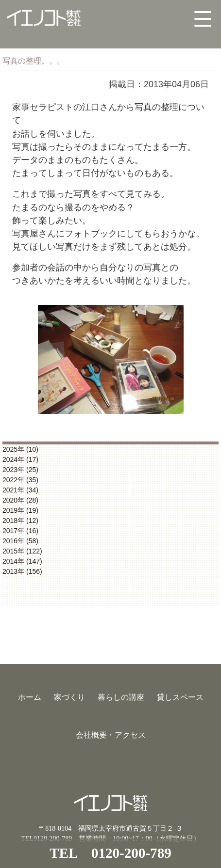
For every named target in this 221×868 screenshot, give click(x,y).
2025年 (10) (20, 449)
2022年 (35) (20, 480)
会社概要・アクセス (111, 735)
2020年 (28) (20, 500)
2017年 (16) (20, 531)
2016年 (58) (20, 541)
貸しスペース (180, 697)
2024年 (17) (20, 459)
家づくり (69, 697)
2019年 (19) (20, 510)
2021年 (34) (20, 490)
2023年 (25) (20, 470)
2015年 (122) (22, 551)
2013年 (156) (22, 571)
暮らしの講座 (121, 697)
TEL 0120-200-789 (110, 853)
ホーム (30, 697)
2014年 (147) (22, 561)
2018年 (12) (20, 521)
